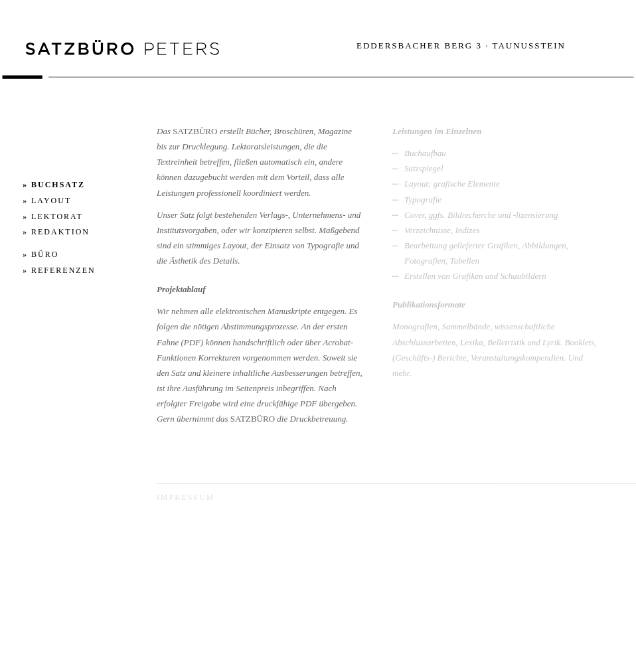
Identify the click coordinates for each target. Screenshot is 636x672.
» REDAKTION (56, 232)
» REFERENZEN (59, 270)
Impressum (186, 497)
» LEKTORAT (53, 216)
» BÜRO (40, 254)
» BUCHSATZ (54, 185)
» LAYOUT (47, 201)
